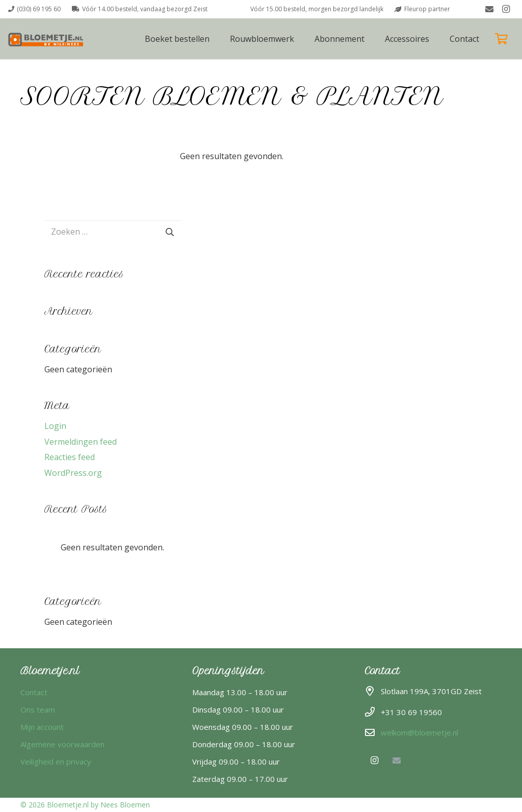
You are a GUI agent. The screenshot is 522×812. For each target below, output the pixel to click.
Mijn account (42, 727)
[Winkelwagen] (502, 39)
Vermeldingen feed (81, 442)
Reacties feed (70, 457)
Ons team (38, 709)
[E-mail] (489, 9)
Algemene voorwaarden (62, 744)
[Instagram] (506, 9)
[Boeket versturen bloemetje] (47, 39)
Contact (34, 692)
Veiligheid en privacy (56, 762)
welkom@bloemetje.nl (420, 732)
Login (55, 426)
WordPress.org (73, 473)
